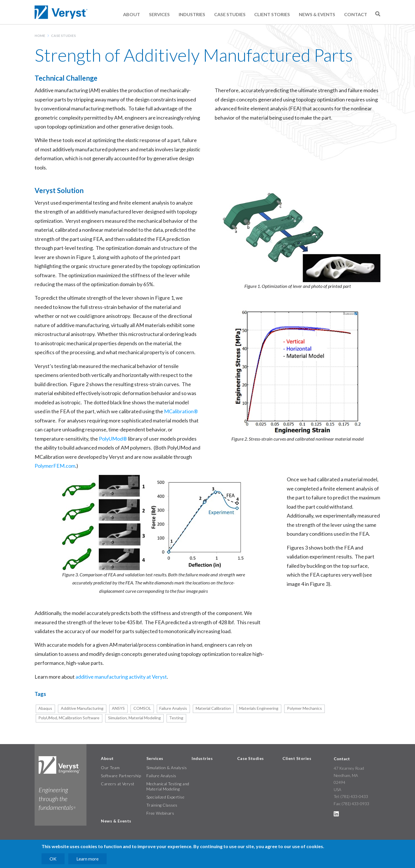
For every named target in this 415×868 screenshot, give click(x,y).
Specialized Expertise (166, 797)
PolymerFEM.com (55, 466)
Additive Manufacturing (82, 708)
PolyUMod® (113, 439)
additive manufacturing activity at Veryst (121, 677)
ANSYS (118, 708)
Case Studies (230, 14)
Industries (192, 14)
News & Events (317, 14)
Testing (176, 718)
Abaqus (45, 708)
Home (40, 36)
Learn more (87, 859)
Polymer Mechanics (304, 708)
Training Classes (162, 805)
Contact (356, 14)
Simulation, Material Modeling (134, 718)
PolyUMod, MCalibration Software (69, 718)
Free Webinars (160, 813)
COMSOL (142, 708)
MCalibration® (181, 411)
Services (159, 14)
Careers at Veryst (118, 784)
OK (53, 859)
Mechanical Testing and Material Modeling (168, 786)
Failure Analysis (173, 708)
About (132, 14)
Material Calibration (213, 708)
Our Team (110, 768)
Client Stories (272, 14)
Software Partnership (121, 776)
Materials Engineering (259, 708)
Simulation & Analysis (167, 768)
